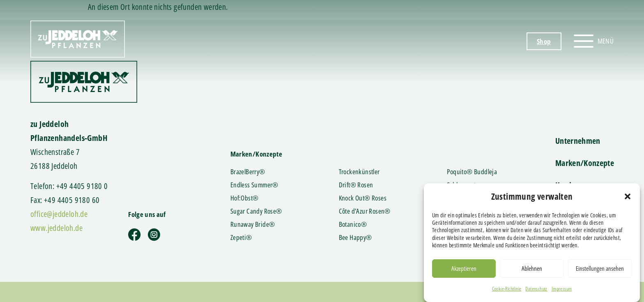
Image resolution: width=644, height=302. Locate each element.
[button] (628, 199)
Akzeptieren (464, 272)
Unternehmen (578, 141)
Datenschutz (536, 292)
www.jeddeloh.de (56, 228)
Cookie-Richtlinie (507, 292)
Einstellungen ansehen (600, 272)
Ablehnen (532, 272)
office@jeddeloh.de (59, 214)
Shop (544, 41)
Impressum (562, 292)
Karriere (569, 185)
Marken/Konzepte (584, 163)
